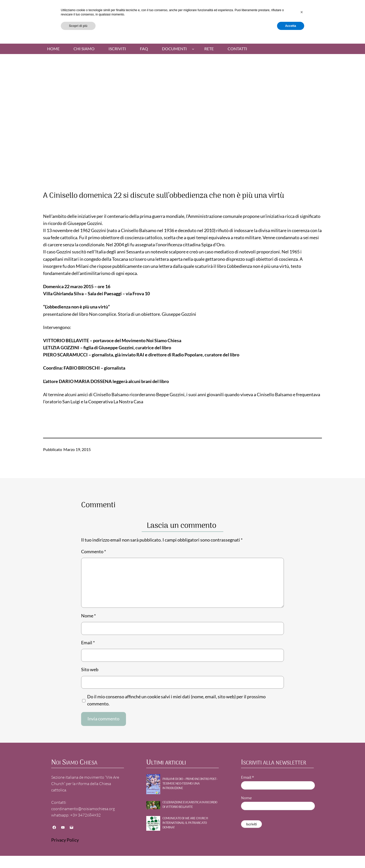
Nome (88, 616)
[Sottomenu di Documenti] (193, 49)
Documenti (174, 49)
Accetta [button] (291, 855)
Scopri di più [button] (78, 855)
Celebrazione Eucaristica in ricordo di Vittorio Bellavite (190, 805)
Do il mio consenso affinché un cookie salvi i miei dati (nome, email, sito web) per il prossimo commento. (176, 700)
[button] (302, 841)
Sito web (90, 670)
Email (88, 643)
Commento (94, 552)
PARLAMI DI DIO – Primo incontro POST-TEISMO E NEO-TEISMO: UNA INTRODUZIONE (190, 784)
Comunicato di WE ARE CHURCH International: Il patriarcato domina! (185, 823)
